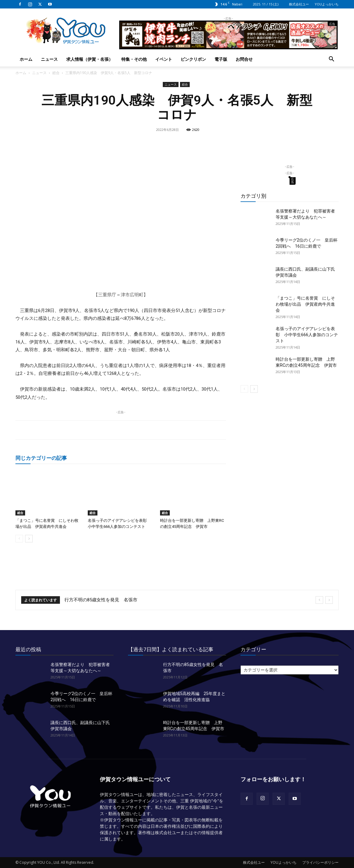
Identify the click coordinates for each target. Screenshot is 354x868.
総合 (56, 73)
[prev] (319, 600)
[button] (331, 60)
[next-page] (29, 539)
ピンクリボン (193, 59)
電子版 (221, 59)
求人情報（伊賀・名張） (90, 59)
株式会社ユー (299, 4)
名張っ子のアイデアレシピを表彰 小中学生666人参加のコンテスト (307, 335)
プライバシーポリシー (320, 862)
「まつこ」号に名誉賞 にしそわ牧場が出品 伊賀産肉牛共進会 (305, 304)
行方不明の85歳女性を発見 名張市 (101, 600)
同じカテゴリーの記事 (41, 458)
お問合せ (244, 59)
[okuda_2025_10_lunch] (228, 47)
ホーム (26, 59)
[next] (329, 600)
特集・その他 (134, 59)
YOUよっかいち (327, 4)
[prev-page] (19, 539)
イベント (164, 59)
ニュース (49, 59)
